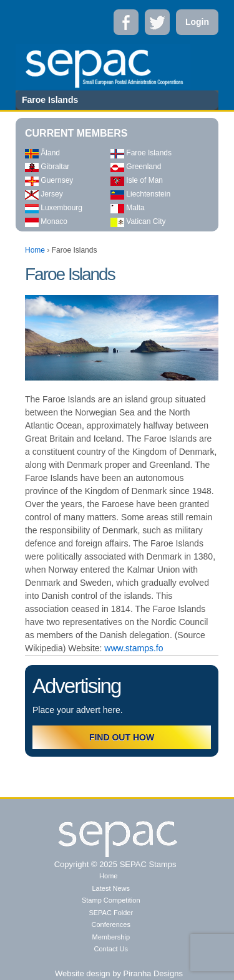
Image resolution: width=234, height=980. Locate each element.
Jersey (44, 194)
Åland (42, 153)
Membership (111, 937)
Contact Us (111, 949)
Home (35, 250)
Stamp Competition (111, 900)
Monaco (46, 221)
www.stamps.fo (134, 648)
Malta (128, 208)
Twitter (157, 22)
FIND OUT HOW (122, 737)
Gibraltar (47, 167)
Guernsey (49, 180)
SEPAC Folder (111, 913)
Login (197, 22)
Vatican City (138, 221)
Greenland (136, 167)
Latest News (111, 888)
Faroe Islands (141, 153)
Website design (83, 973)
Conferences (111, 924)
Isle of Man (137, 180)
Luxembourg (54, 208)
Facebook (126, 22)
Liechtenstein (140, 194)
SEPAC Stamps (147, 864)
